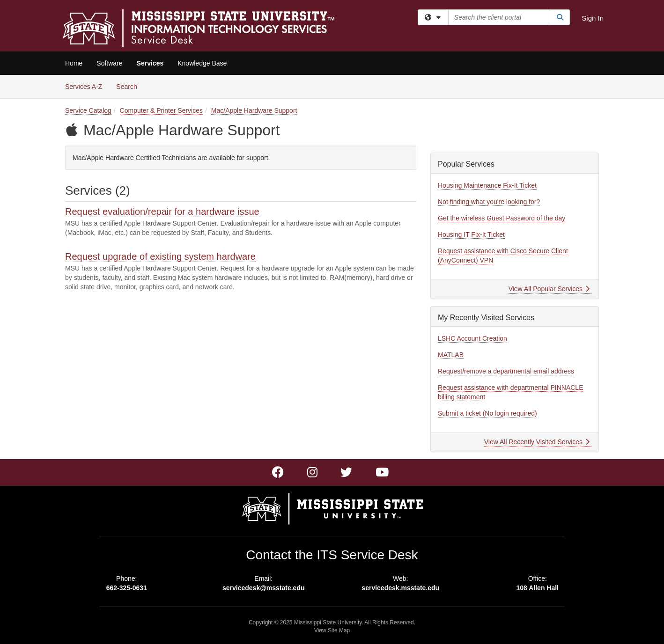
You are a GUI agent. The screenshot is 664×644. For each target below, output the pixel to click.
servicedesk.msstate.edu (400, 588)
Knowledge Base (202, 63)
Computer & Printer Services (161, 110)
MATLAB (451, 355)
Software (109, 63)
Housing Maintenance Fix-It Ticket (487, 185)
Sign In (593, 18)
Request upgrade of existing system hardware (160, 256)
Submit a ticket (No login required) (487, 413)
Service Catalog (88, 110)
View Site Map (332, 630)
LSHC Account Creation (472, 338)
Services (150, 63)
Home (74, 63)
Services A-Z (84, 87)
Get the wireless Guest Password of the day (502, 218)
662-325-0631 (127, 588)
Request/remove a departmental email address (506, 371)
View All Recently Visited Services (537, 442)
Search (130, 86)
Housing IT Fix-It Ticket (471, 234)
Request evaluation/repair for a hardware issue (162, 212)
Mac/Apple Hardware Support (254, 110)
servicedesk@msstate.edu (264, 588)
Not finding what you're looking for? (489, 202)
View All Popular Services (549, 289)
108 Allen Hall (537, 588)
